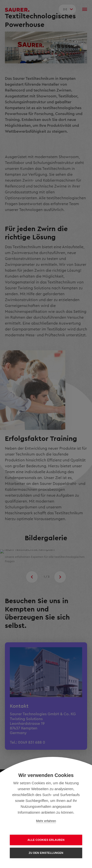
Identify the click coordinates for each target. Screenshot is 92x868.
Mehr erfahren (46, 821)
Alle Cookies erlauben (46, 840)
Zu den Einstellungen (46, 853)
